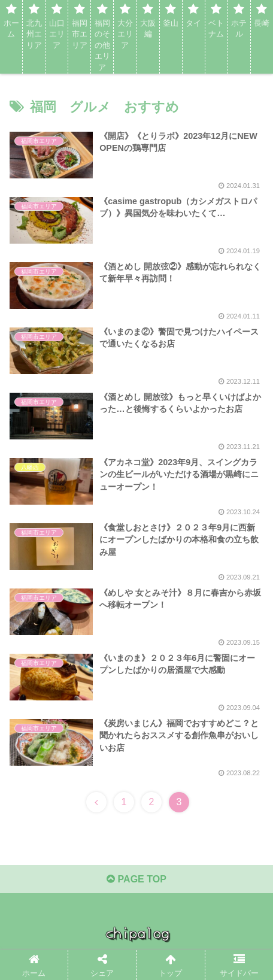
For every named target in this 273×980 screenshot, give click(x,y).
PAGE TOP (136, 879)
